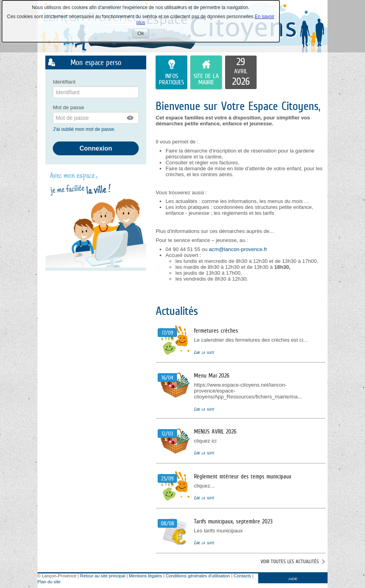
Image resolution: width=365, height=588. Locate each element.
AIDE (293, 579)
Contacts (242, 576)
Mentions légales (145, 576)
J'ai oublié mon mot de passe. (85, 129)
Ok (143, 34)
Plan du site (49, 582)
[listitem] (241, 73)
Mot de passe (68, 107)
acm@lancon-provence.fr (238, 249)
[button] (130, 118)
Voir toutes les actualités (290, 561)
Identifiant (64, 82)
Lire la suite (204, 352)
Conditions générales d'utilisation (198, 576)
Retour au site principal (102, 576)
